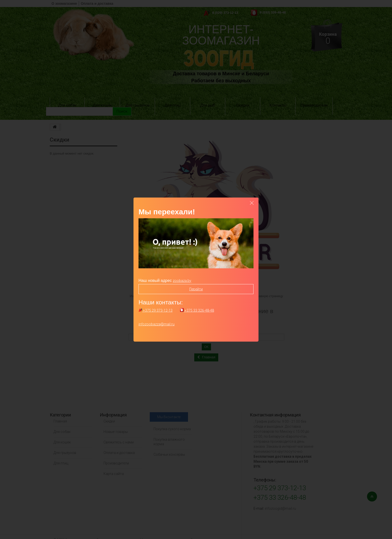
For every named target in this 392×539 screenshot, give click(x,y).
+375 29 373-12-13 (155, 310)
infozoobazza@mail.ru (156, 324)
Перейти (196, 289)
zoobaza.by (182, 280)
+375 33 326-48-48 (197, 310)
